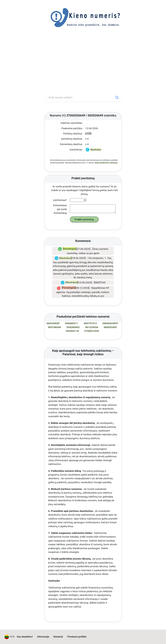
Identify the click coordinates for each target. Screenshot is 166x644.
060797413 (90, 323)
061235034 (92, 327)
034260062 (73, 327)
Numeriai (58, 637)
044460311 (72, 323)
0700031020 (92, 331)
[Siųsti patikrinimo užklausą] (106, 163)
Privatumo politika (77, 637)
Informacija (43, 637)
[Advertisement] (83, 64)
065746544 (54, 327)
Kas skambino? (25, 637)
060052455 (110, 327)
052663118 (72, 331)
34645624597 (110, 323)
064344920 (53, 323)
